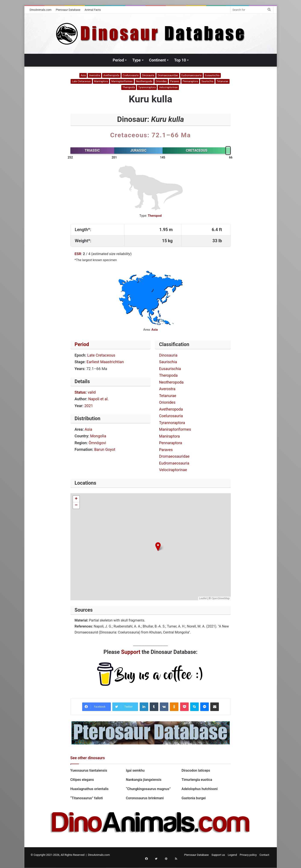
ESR (78, 254)
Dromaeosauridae (168, 75)
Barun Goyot (105, 449)
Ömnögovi (97, 443)
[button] (158, 547)
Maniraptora (101, 81)
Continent (158, 60)
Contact (264, 855)
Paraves (175, 81)
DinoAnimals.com (41, 10)
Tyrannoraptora (147, 87)
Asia (83, 75)
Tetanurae (222, 81)
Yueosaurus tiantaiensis (89, 770)
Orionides (161, 81)
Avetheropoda (111, 75)
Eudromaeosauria (191, 75)
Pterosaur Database (68, 10)
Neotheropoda (144, 81)
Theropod (155, 216)
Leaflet (203, 598)
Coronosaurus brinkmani (145, 798)
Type (136, 60)
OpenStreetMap (221, 598)
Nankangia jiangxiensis (144, 780)
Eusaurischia (212, 75)
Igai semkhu (135, 770)
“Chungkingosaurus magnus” (148, 789)
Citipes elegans (82, 780)
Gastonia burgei (193, 798)
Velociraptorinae (168, 87)
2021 (89, 406)
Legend (232, 855)
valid (92, 392)
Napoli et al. (99, 399)
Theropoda (129, 87)
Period (118, 60)
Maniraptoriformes (122, 81)
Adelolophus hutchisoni (199, 789)
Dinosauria (148, 75)
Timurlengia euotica (197, 780)
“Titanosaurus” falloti (87, 798)
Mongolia (98, 436)
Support (131, 652)
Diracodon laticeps (196, 770)
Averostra (94, 75)
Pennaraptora (190, 81)
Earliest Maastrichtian (105, 362)
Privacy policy (248, 855)
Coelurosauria (131, 75)
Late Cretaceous (81, 81)
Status (80, 392)
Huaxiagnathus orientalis (90, 789)
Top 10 (180, 60)
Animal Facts (93, 10)
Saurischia (207, 81)
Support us (218, 855)
